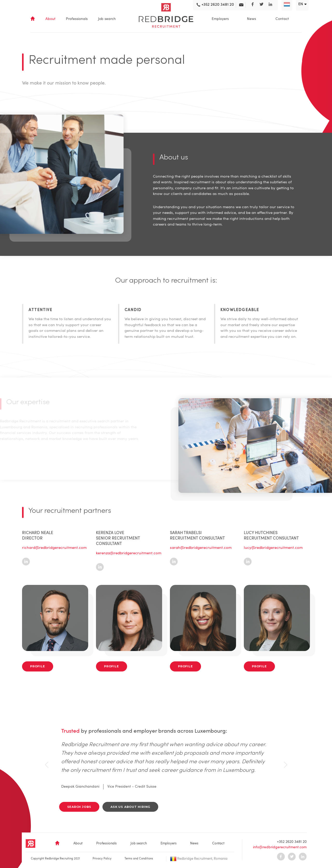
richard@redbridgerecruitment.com (54, 548)
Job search (107, 19)
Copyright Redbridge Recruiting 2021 (55, 859)
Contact (282, 19)
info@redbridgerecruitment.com (280, 847)
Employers (220, 19)
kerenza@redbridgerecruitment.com (129, 553)
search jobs (79, 807)
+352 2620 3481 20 (292, 842)
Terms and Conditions (139, 859)
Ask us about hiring (130, 807)
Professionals (77, 19)
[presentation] (47, 765)
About (50, 19)
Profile (38, 666)
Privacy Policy (102, 859)
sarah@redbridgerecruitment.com (201, 548)
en (301, 4)
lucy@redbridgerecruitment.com (273, 548)
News (251, 19)
